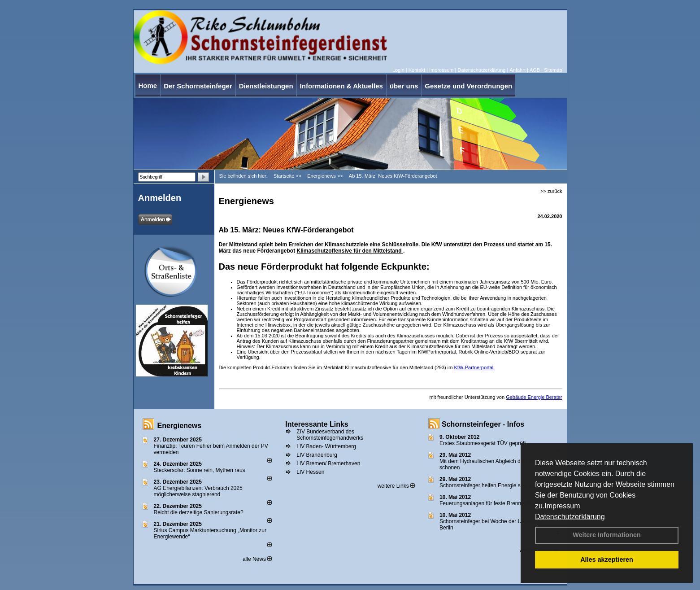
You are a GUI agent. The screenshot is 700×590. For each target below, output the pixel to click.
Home (148, 85)
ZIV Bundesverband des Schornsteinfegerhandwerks (330, 435)
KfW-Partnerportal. (474, 367)
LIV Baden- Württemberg (326, 446)
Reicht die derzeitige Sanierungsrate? (202, 512)
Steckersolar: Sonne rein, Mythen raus (200, 470)
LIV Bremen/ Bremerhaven (328, 463)
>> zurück (551, 191)
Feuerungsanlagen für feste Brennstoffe (487, 503)
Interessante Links (317, 424)
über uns (404, 86)
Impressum (562, 506)
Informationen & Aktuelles (341, 86)
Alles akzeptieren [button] (607, 559)
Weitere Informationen (607, 535)
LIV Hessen (310, 472)
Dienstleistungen (266, 86)
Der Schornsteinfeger (198, 86)
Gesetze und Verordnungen (468, 86)
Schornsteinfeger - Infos (483, 424)
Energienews (180, 426)
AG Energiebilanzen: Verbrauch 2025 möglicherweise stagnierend (198, 491)
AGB (535, 70)
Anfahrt (517, 70)
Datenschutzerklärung (570, 517)
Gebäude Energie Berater (534, 397)
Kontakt (417, 70)
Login (398, 70)
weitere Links (396, 486)
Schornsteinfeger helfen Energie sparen (487, 485)
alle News (257, 559)
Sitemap (553, 70)
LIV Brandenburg (317, 455)
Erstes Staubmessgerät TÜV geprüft (483, 443)
